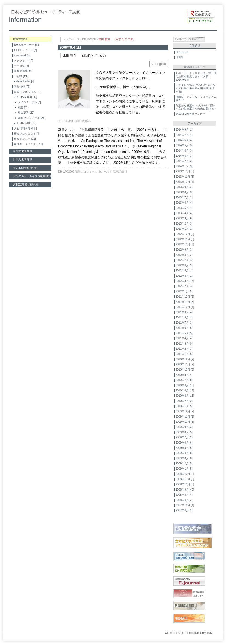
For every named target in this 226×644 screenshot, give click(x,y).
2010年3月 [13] (185, 396)
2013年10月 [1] (185, 182)
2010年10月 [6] (185, 370)
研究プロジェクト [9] (27, 134)
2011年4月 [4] (184, 338)
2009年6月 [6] (184, 443)
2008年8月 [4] (184, 495)
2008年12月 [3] (185, 474)
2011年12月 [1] (185, 297)
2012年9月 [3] (184, 250)
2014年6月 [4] (184, 140)
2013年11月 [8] (185, 177)
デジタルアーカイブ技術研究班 (32, 176)
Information (89, 39)
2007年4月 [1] (184, 510)
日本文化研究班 (22, 159)
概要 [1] (22, 107)
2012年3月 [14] (185, 281)
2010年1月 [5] (184, 406)
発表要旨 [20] (26, 113)
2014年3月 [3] (184, 156)
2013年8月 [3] (184, 192)
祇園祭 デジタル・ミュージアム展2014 (196, 98)
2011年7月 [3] (184, 323)
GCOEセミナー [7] (25, 50)
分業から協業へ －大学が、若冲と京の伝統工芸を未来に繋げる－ (196, 107)
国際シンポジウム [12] (28, 92)
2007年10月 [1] (185, 505)
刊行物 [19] (21, 76)
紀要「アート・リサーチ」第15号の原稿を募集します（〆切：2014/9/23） (196, 76)
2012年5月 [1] (184, 271)
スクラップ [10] (23, 61)
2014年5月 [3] (184, 145)
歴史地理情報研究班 (25, 168)
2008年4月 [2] (184, 500)
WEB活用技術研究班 (26, 185)
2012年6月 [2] (184, 265)
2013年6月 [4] (184, 203)
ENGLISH (182, 52)
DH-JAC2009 (66, 172)
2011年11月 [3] (185, 302)
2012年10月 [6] (185, 244)
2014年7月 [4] (184, 135)
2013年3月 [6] (184, 218)
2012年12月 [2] (185, 234)
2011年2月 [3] (184, 349)
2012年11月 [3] (185, 239)
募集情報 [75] (22, 87)
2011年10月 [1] (185, 307)
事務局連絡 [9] (23, 71)
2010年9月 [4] (184, 375)
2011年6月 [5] (184, 328)
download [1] (22, 55)
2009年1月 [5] (184, 469)
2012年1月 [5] (184, 291)
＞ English (158, 64)
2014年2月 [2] (184, 161)
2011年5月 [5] (184, 333)
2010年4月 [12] (185, 390)
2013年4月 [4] (184, 213)
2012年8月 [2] (184, 255)
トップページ (71, 39)
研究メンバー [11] (25, 139)
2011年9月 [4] (184, 312)
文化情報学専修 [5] (26, 128)
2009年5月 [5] (184, 448)
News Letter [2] (25, 81)
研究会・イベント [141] (28, 144)
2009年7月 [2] (184, 437)
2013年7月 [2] (184, 198)
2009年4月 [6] (184, 453)
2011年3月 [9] (184, 344)
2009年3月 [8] (184, 458)
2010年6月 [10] (185, 385)
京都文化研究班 (22, 151)
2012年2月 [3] (184, 286)
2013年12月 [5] (185, 171)
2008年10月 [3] (185, 484)
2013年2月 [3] (184, 224)
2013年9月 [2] (184, 187)
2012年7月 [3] (184, 260)
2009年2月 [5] (184, 464)
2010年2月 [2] (184, 401)
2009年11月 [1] (185, 417)
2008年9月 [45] (185, 490)
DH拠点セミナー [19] (27, 45)
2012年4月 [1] (184, 276)
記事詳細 (118, 172)
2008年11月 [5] (185, 479)
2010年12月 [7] (185, 359)
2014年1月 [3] (184, 166)
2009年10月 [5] (185, 422)
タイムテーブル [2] (29, 102)
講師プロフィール (86, 172)
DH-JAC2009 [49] (26, 97)
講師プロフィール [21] (31, 118)
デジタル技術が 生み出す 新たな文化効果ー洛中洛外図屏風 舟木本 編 (196, 88)
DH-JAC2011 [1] (26, 123)
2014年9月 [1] (184, 130)
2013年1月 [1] (184, 229)
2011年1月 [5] (184, 354)
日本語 (180, 57)
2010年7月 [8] (184, 380)
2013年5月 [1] (184, 208)
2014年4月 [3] (184, 151)
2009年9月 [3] (184, 427)
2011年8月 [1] (184, 317)
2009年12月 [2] (185, 411)
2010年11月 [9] (185, 364)
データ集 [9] (21, 66)
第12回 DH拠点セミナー (190, 114)
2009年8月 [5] (184, 432)
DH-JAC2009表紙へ (77, 121)
